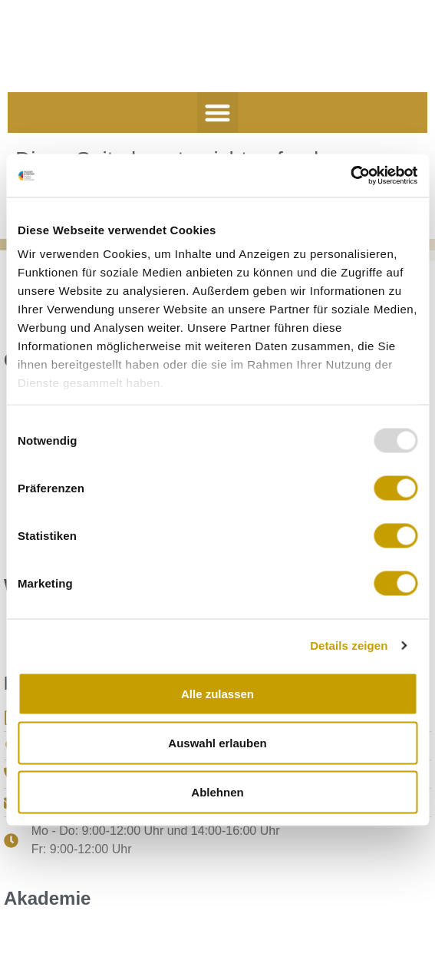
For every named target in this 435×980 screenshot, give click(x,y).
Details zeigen (349, 646)
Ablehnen (217, 791)
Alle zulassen (217, 693)
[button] (217, 113)
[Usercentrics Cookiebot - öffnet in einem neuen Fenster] (350, 176)
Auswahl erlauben (217, 742)
